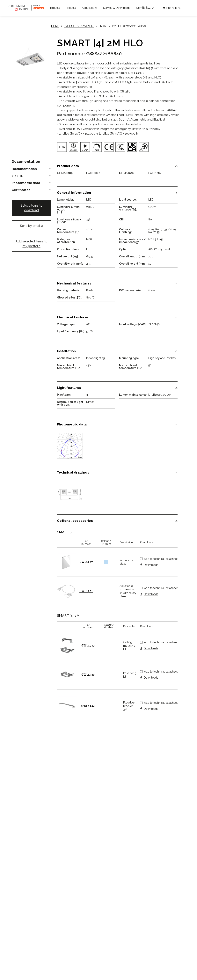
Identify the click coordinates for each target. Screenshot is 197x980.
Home (55, 26)
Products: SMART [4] (79, 26)
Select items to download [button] (32, 208)
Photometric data (26, 183)
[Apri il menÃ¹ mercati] (172, 8)
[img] (62, 147)
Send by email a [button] (32, 226)
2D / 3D (18, 176)
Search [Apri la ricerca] (148, 8)
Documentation (24, 169)
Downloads (151, 565)
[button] (54, 8)
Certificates (21, 190)
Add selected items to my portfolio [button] (32, 244)
